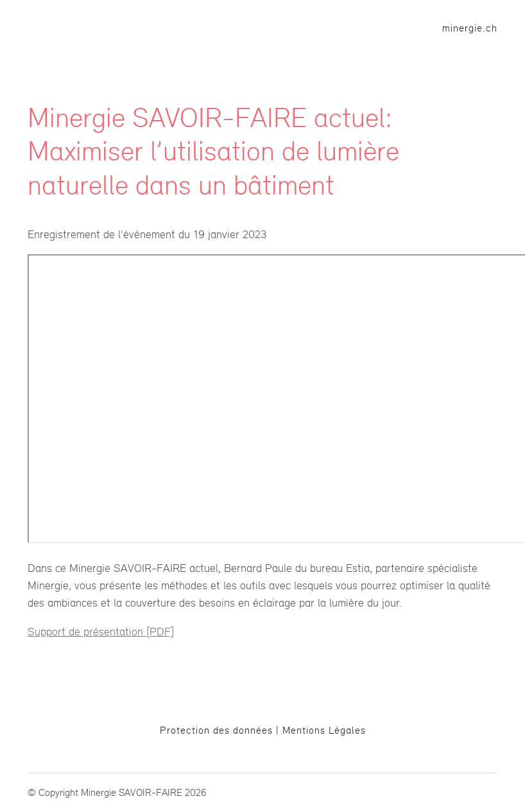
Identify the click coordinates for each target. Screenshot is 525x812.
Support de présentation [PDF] (101, 631)
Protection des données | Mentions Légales (263, 730)
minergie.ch (470, 28)
